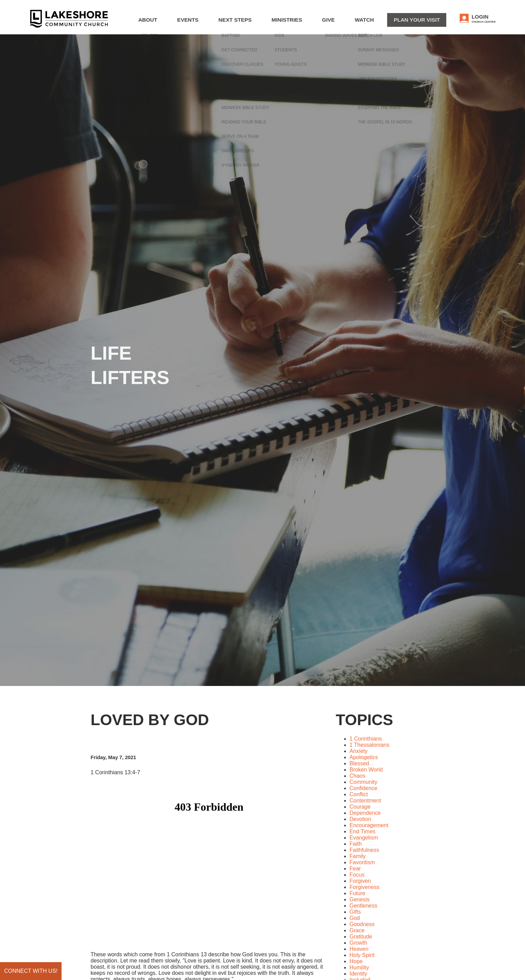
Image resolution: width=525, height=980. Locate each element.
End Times (363, 831)
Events (236, 22)
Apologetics (364, 757)
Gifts (355, 912)
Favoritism (362, 862)
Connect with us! (31, 971)
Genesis (360, 899)
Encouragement (369, 825)
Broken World (366, 770)
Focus (357, 875)
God (355, 918)
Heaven (359, 949)
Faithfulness (364, 850)
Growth (359, 943)
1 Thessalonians (370, 745)
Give (354, 22)
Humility (359, 967)
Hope (356, 961)
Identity (359, 974)
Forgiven (360, 881)
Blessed (359, 763)
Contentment (365, 801)
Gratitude (361, 937)
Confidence (364, 788)
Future (358, 893)
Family (358, 856)
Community (364, 782)
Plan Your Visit (428, 22)
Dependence (365, 813)
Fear (355, 869)
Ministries (319, 22)
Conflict (359, 794)
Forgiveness (365, 887)
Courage (360, 807)
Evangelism (364, 838)
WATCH (384, 22)
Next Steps (276, 22)
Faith (356, 844)
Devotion (360, 819)
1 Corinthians (366, 739)
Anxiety (359, 751)
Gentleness (364, 906)
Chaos (358, 776)
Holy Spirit (362, 955)
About (203, 22)
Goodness (362, 924)
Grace (357, 930)
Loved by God (150, 720)
